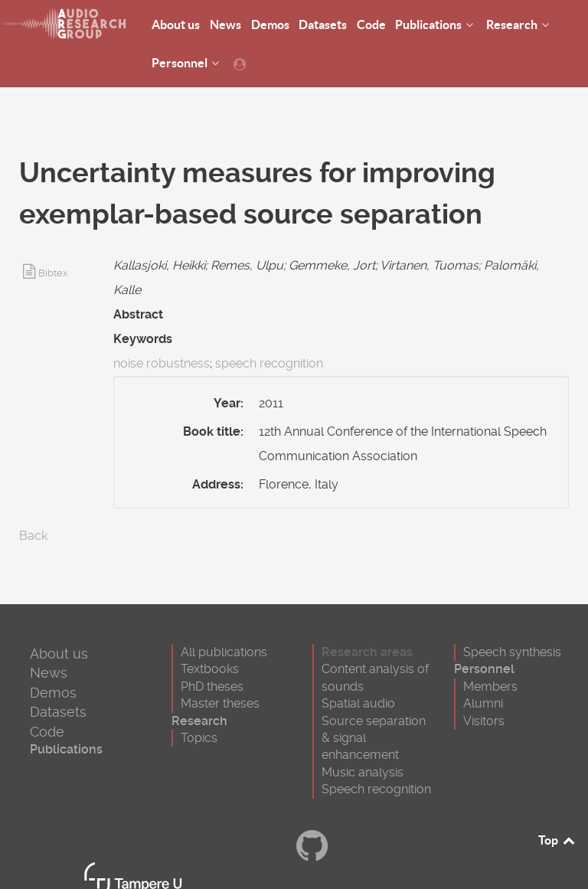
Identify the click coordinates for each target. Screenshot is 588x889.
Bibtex (53, 273)
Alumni (483, 703)
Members (490, 686)
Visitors (484, 721)
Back (33, 536)
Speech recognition (376, 789)
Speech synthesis (512, 652)
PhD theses (212, 686)
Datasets (58, 712)
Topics (199, 738)
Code (47, 732)
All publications (224, 652)
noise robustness (162, 363)
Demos (53, 693)
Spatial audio (358, 703)
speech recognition (269, 363)
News (49, 673)
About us (59, 654)
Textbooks (210, 669)
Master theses (220, 703)
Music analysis (363, 772)
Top (557, 840)
